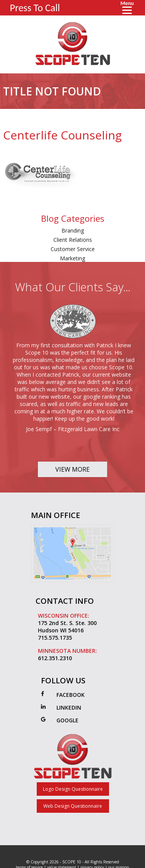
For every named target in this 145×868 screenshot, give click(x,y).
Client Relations (73, 240)
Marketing (72, 258)
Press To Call (35, 8)
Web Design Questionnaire (73, 806)
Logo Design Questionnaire (73, 789)
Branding (73, 230)
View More (72, 469)
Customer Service (73, 249)
